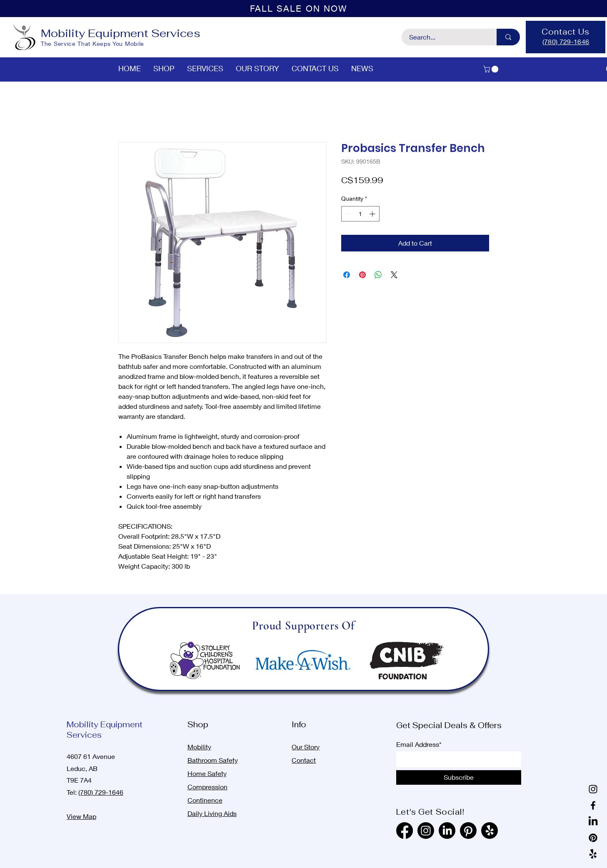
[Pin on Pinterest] (362, 275)
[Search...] (444, 37)
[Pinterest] (593, 838)
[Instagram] (593, 789)
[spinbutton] (360, 214)
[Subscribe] (459, 777)
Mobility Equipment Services (121, 33)
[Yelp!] (593, 854)
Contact (304, 760)
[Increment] (373, 214)
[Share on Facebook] (347, 275)
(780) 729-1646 (101, 792)
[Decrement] (348, 214)
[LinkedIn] (593, 822)
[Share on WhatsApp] (378, 275)
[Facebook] (593, 805)
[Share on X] (394, 275)
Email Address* (419, 744)
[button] (492, 69)
